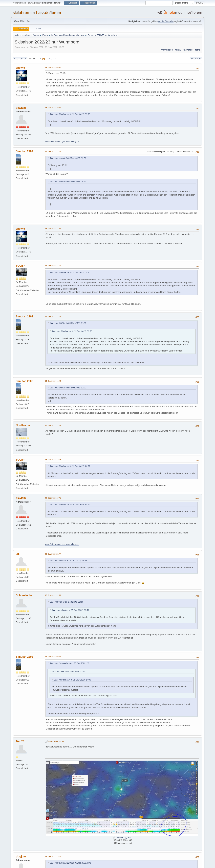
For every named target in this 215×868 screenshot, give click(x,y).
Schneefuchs (24, 595)
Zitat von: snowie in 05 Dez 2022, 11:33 (68, 388)
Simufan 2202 (24, 151)
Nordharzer (23, 425)
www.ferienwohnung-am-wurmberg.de (62, 142)
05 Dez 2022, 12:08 (53, 460)
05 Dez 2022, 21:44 (53, 554)
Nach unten (20, 59)
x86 (18, 554)
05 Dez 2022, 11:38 (53, 266)
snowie (20, 68)
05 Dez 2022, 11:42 (53, 316)
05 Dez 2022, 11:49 (53, 381)
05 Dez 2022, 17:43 (53, 498)
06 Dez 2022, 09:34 (53, 657)
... (52, 58)
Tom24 (20, 741)
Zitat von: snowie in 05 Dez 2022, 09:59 (68, 158)
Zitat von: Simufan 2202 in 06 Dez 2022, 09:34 (71, 863)
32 (55, 58)
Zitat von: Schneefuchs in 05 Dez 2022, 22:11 (71, 663)
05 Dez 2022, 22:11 (53, 595)
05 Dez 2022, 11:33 (53, 229)
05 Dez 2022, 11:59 (53, 425)
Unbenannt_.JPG (122, 837)
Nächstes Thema (191, 50)
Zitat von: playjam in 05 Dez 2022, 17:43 (68, 561)
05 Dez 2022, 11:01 (53, 151)
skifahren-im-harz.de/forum (37, 13)
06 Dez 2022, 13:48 (53, 856)
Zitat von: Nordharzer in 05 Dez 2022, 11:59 (70, 466)
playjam (21, 108)
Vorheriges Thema (171, 50)
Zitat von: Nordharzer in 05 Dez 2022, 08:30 (70, 114)
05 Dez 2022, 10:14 (53, 108)
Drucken (196, 59)
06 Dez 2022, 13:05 (56, 741)
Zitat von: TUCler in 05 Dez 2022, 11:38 (68, 323)
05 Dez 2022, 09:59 (53, 68)
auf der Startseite (166, 21)
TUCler (20, 266)
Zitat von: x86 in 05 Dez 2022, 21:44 (67, 602)
